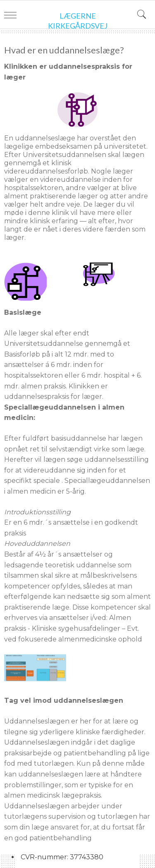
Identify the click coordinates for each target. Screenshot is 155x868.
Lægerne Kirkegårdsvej (78, 21)
